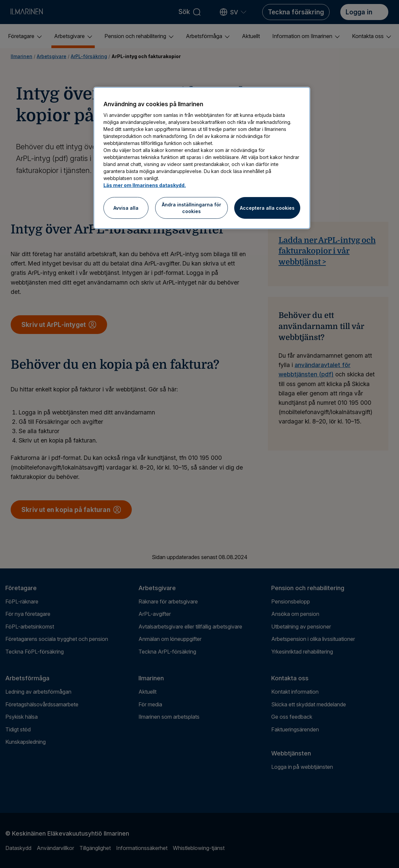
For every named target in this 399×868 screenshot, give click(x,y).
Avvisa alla (126, 208)
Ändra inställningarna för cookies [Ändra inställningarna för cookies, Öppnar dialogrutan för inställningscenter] (191, 208)
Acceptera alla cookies (267, 208)
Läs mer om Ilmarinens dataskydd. (145, 185)
